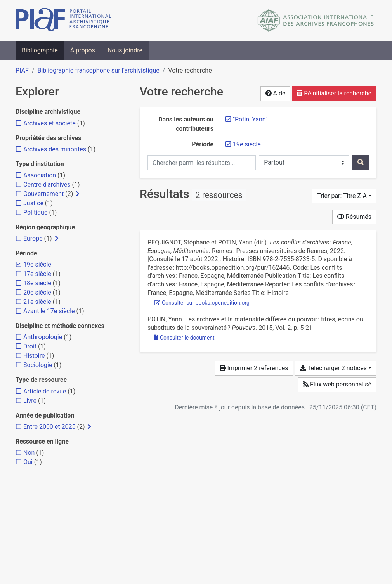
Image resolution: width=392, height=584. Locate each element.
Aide (276, 93)
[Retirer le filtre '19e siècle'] (247, 144)
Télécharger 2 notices (333, 368)
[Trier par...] (344, 196)
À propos (83, 50)
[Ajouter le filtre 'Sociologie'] (38, 365)
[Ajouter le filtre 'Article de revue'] (45, 391)
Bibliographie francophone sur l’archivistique (98, 70)
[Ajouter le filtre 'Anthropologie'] (43, 337)
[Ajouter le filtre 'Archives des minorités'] (55, 149)
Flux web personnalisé (337, 384)
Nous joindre (125, 50)
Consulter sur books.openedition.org (202, 303)
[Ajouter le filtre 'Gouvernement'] (43, 194)
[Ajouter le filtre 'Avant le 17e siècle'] (49, 311)
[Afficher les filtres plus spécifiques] (78, 194)
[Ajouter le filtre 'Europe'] (33, 238)
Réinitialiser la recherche (334, 93)
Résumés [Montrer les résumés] (354, 217)
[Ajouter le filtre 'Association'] (40, 175)
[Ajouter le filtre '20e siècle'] (37, 292)
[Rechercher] (361, 163)
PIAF (22, 70)
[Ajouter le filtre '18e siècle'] (37, 283)
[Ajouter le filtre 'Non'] (29, 453)
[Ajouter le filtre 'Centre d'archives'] (47, 185)
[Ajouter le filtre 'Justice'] (33, 203)
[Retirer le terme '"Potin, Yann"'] (250, 119)
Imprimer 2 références (254, 368)
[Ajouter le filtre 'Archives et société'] (49, 123)
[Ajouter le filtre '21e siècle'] (37, 302)
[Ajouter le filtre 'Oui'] (28, 462)
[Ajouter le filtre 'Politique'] (35, 212)
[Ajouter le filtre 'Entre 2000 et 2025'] (49, 427)
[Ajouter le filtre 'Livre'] (30, 401)
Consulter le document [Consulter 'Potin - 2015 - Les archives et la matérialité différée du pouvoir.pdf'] (184, 338)
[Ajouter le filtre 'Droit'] (30, 346)
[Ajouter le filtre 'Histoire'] (34, 356)
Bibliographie (40, 50)
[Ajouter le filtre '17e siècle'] (37, 274)
